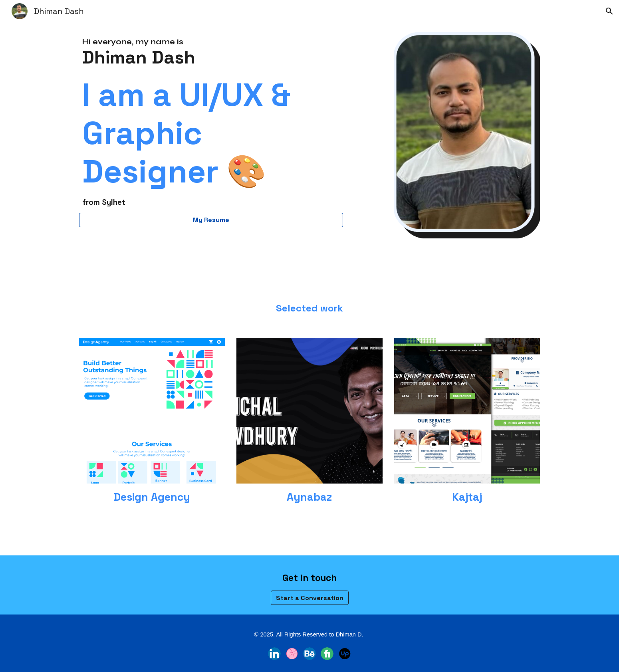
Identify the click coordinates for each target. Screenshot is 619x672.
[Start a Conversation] (310, 598)
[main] (211, 122)
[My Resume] (211, 220)
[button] (609, 11)
